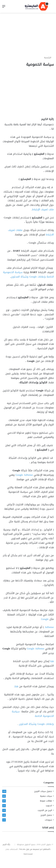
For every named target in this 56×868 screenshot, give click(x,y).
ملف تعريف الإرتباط (43, 209)
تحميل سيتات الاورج (43, 791)
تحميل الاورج (46, 815)
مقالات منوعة (46, 801)
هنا (52, 661)
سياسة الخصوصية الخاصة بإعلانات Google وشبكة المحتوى (28, 274)
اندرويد (49, 806)
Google (45, 619)
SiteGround (28, 854)
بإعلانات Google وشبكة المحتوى (36, 724)
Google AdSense (24, 475)
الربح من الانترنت (45, 810)
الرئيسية (49, 58)
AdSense (49, 627)
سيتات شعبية (46, 796)
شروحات (48, 820)
